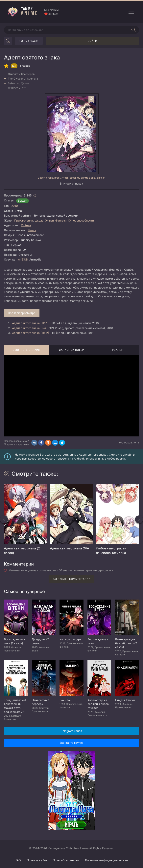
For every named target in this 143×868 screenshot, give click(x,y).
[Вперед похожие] (139, 519)
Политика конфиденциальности (106, 860)
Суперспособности (81, 220)
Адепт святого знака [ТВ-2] (30, 333)
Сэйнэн (26, 225)
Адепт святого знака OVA (29, 328)
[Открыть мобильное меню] (131, 12)
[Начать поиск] (133, 30)
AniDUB (23, 259)
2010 (15, 206)
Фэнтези (61, 220)
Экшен (49, 220)
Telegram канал (71, 731)
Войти (92, 41)
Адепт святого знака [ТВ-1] (30, 323)
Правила (37, 860)
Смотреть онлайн (26, 350)
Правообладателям (66, 860)
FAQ (18, 860)
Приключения (24, 220)
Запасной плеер (72, 350)
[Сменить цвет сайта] (8, 41)
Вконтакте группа (71, 743)
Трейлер (117, 350)
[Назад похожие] (4, 519)
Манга (32, 230)
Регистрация (29, 41)
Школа (39, 220)
